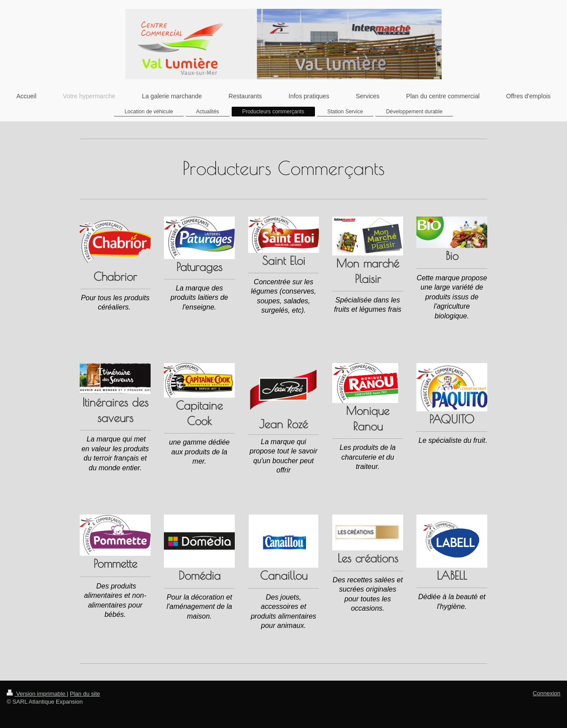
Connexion (547, 693)
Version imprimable (37, 694)
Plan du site (85, 694)
